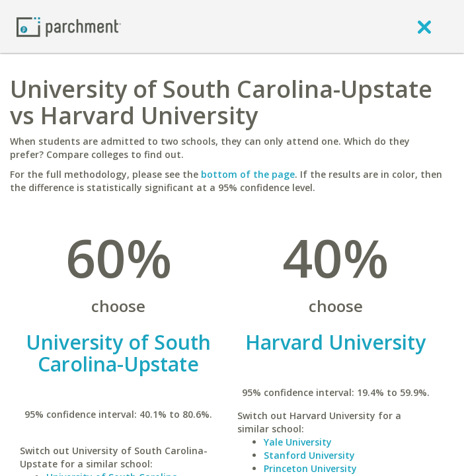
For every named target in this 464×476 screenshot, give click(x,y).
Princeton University (310, 468)
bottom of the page (248, 174)
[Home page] (69, 26)
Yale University (298, 442)
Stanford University (309, 455)
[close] (424, 26)
